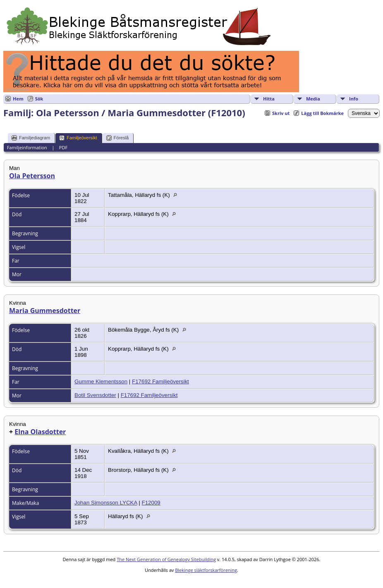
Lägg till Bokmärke (322, 113)
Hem (18, 99)
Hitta (269, 99)
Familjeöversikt (78, 138)
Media (313, 99)
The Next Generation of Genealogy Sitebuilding (166, 559)
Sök (39, 99)
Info (354, 99)
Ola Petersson (32, 176)
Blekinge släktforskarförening (206, 570)
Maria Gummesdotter (45, 311)
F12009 (151, 503)
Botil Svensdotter (95, 395)
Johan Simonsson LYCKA (106, 503)
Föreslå (118, 138)
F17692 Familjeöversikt (160, 381)
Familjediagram (31, 138)
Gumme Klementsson (101, 381)
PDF (63, 147)
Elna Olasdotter (40, 432)
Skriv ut (281, 113)
